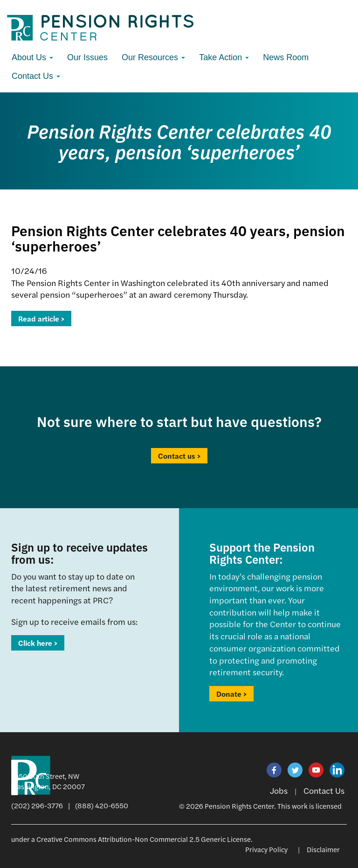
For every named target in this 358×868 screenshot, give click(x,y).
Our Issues (87, 57)
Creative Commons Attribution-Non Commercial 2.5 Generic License (144, 839)
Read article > (41, 318)
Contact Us (36, 76)
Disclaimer (323, 849)
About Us (32, 57)
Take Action (224, 57)
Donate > (231, 694)
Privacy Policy (266, 849)
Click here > (38, 643)
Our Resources (153, 57)
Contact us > (179, 456)
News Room (286, 57)
